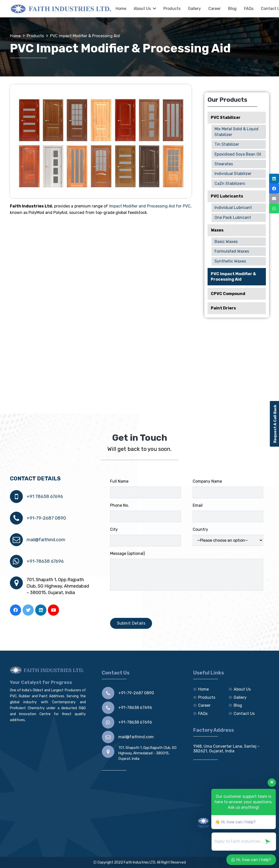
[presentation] (148, 604)
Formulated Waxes (232, 251)
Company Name (228, 489)
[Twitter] (28, 610)
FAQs (203, 714)
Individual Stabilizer (233, 174)
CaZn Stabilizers (230, 184)
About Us (242, 689)
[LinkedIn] (41, 610)
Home (203, 689)
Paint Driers (223, 308)
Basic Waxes (226, 242)
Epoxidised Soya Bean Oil (238, 154)
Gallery (240, 697)
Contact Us (244, 714)
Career (204, 705)
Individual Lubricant (233, 208)
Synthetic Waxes (230, 261)
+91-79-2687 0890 (46, 518)
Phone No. (145, 513)
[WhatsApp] (274, 208)
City (145, 537)
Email (228, 513)
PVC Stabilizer (226, 117)
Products (207, 697)
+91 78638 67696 (45, 497)
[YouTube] (53, 610)
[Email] (274, 199)
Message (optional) (187, 571)
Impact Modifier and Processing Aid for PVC (150, 206)
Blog (238, 705)
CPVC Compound (228, 294)
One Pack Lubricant (233, 217)
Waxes (217, 230)
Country (228, 536)
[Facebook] (15, 610)
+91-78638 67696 (45, 561)
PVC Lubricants (227, 196)
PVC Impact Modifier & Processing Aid (233, 277)
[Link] (62, 9)
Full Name (145, 489)
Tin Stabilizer (227, 144)
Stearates (224, 164)
